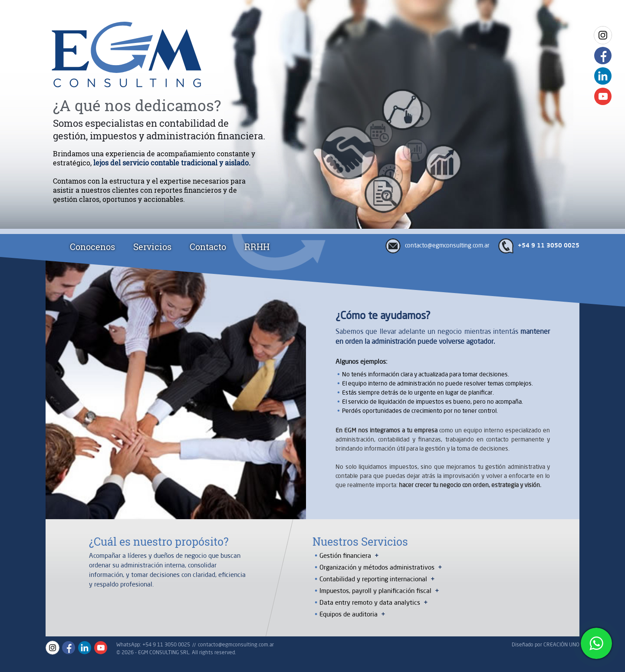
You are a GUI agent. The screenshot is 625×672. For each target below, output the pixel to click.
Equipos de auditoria (349, 614)
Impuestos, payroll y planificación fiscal (375, 591)
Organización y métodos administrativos (377, 567)
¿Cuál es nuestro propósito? (159, 542)
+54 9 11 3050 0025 (549, 246)
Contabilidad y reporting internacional (373, 579)
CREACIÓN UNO (561, 644)
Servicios (152, 247)
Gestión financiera (345, 555)
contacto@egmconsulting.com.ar (447, 245)
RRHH (257, 247)
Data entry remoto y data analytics (370, 602)
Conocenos (92, 247)
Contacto (208, 247)
